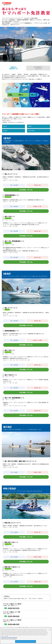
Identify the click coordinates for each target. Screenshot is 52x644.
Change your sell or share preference (9, 639)
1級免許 (5, 126)
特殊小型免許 (31, 131)
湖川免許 (5, 131)
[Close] (50, 630)
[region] (26, 636)
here (2, 634)
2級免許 (30, 126)
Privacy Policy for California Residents (9, 637)
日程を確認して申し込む (26, 190)
